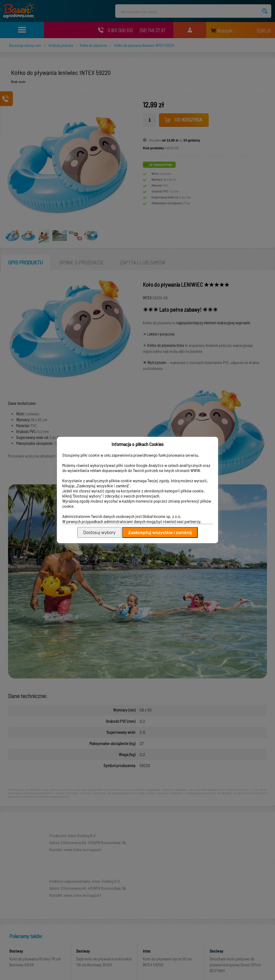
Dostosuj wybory (99, 533)
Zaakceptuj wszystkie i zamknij (160, 533)
